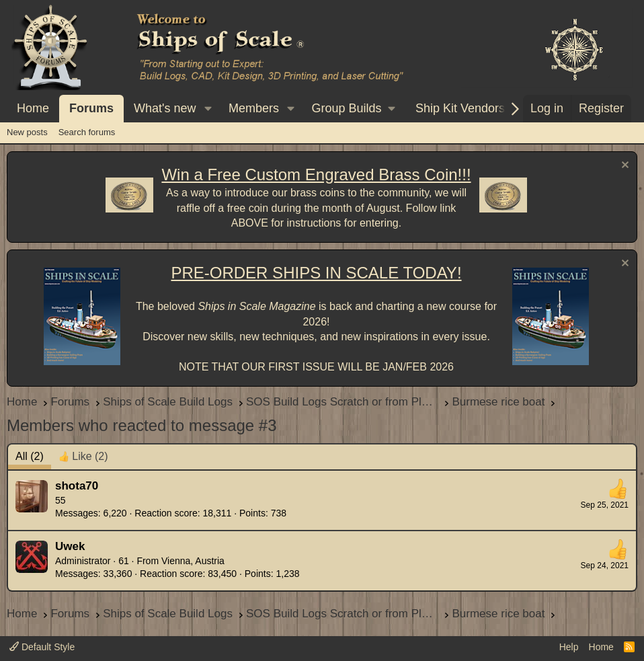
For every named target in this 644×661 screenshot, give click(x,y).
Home (33, 108)
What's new (165, 108)
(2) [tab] (30, 456)
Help (569, 647)
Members (254, 108)
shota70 (77, 486)
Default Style (42, 647)
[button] (208, 109)
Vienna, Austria (193, 561)
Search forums (87, 132)
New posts (27, 132)
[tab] (83, 457)
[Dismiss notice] (623, 166)
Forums (91, 108)
